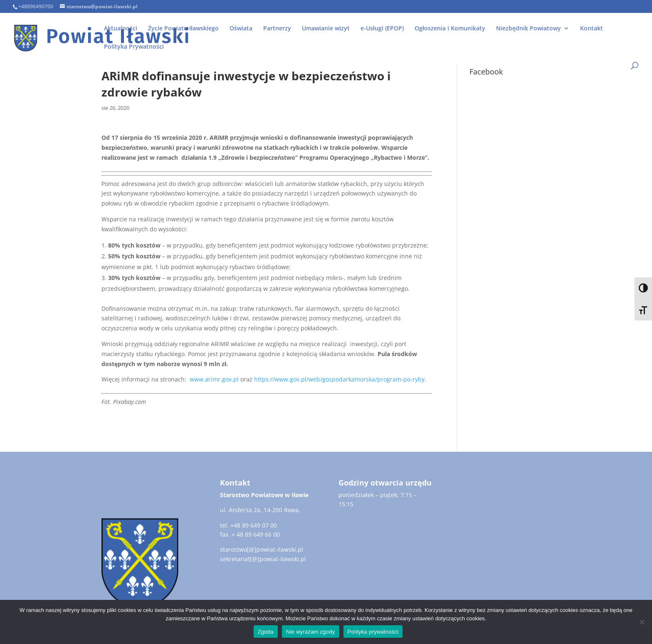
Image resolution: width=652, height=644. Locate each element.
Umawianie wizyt (326, 29)
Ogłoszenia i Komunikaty (450, 29)
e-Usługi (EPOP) (382, 29)
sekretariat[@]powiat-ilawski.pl (263, 559)
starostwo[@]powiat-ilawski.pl (262, 549)
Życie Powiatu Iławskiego (183, 29)
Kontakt (591, 29)
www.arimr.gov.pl (214, 379)
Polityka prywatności (373, 632)
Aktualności (121, 29)
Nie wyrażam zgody (311, 632)
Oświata (241, 29)
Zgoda (266, 632)
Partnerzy (277, 29)
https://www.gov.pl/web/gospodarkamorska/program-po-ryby (339, 379)
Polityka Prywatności (134, 47)
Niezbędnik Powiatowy (529, 29)
